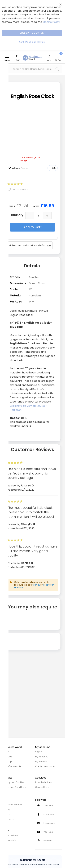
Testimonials (9, 839)
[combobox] (32, 69)
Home (6, 752)
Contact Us (9, 819)
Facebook (49, 814)
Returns (7, 814)
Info (49, 245)
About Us (7, 756)
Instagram (49, 823)
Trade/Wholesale (12, 766)
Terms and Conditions (15, 787)
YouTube (48, 832)
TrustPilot (48, 805)
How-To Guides (43, 782)
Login (49, 60)
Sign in (36, 585)
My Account (41, 756)
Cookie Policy (51, 22)
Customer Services (13, 804)
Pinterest (48, 841)
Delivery (7, 809)
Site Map (7, 761)
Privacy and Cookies (13, 782)
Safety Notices (10, 835)
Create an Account (45, 766)
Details (32, 266)
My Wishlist (41, 761)
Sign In (39, 752)
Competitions (42, 787)
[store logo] (33, 56)
